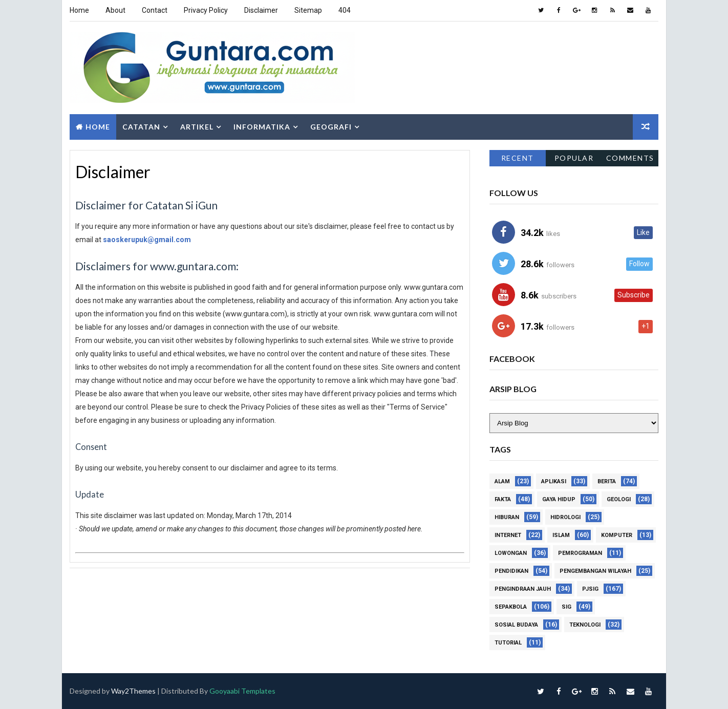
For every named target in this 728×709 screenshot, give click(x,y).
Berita (607, 481)
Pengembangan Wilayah (595, 571)
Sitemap (308, 10)
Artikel (197, 127)
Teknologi (585, 625)
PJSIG (590, 589)
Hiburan (507, 517)
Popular (574, 158)
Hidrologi (565, 517)
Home (79, 10)
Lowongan (511, 553)
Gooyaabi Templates (242, 691)
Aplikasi (554, 481)
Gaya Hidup (559, 499)
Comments (630, 158)
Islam (561, 535)
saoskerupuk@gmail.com (147, 240)
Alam (502, 481)
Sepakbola (511, 607)
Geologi (619, 499)
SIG (566, 607)
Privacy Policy (206, 10)
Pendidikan (511, 571)
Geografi (331, 127)
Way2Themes (133, 691)
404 (345, 10)
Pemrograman (580, 553)
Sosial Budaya (516, 625)
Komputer (617, 535)
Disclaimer (261, 10)
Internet (508, 535)
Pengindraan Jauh (523, 589)
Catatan (141, 127)
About (115, 10)
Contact (155, 10)
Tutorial (508, 643)
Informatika (262, 127)
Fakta (503, 499)
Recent (518, 158)
